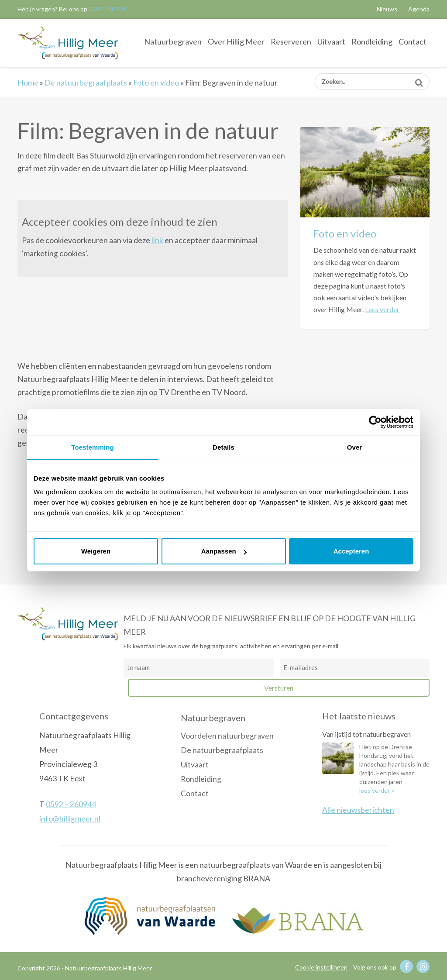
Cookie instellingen (321, 967)
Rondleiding (372, 41)
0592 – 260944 (71, 804)
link (157, 240)
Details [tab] (223, 447)
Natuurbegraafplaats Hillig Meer (68, 42)
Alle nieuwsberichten (358, 810)
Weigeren (96, 551)
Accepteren (351, 551)
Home (28, 83)
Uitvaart (331, 41)
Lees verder (382, 309)
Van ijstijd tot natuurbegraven (366, 734)
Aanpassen (224, 551)
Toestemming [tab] (93, 447)
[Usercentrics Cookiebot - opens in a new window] (375, 422)
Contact (413, 41)
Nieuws (387, 9)
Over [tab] (355, 447)
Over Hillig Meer (236, 41)
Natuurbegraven (173, 41)
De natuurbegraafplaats (86, 83)
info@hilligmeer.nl (70, 819)
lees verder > (377, 790)
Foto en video (156, 83)
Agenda (419, 9)
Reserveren (291, 41)
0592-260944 (107, 9)
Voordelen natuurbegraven (227, 736)
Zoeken (419, 80)
